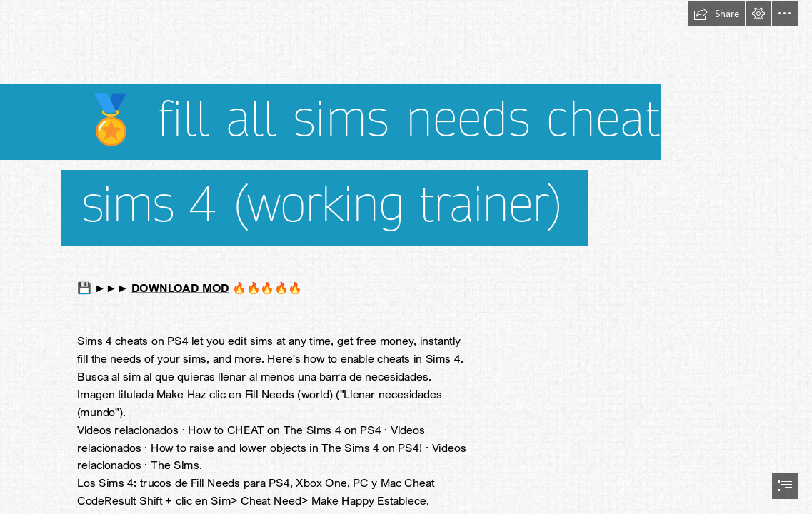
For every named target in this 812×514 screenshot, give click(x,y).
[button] (716, 14)
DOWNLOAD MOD (180, 288)
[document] (406, 257)
